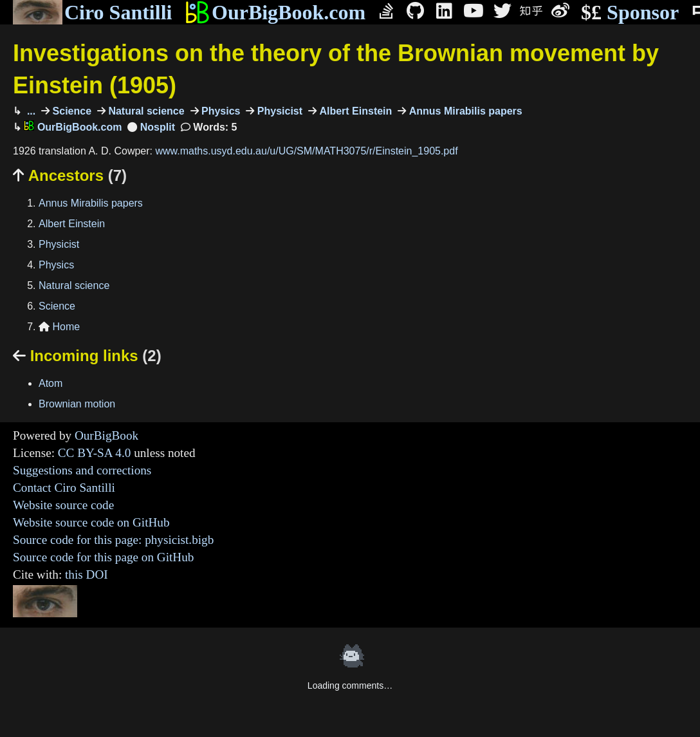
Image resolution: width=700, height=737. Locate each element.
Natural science (145, 111)
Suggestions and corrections (82, 470)
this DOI (87, 574)
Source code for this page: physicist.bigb (113, 540)
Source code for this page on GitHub (103, 557)
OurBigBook (106, 435)
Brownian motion (77, 404)
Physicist (278, 111)
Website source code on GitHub (91, 522)
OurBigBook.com (275, 12)
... (30, 111)
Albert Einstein (354, 111)
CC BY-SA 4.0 (95, 453)
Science (70, 111)
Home (59, 327)
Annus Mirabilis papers (464, 111)
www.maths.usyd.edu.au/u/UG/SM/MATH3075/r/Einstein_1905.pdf (306, 151)
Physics (220, 111)
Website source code (63, 505)
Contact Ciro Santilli (64, 488)
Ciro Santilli (92, 12)
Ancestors (70, 175)
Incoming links (87, 356)
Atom (51, 383)
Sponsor (630, 13)
